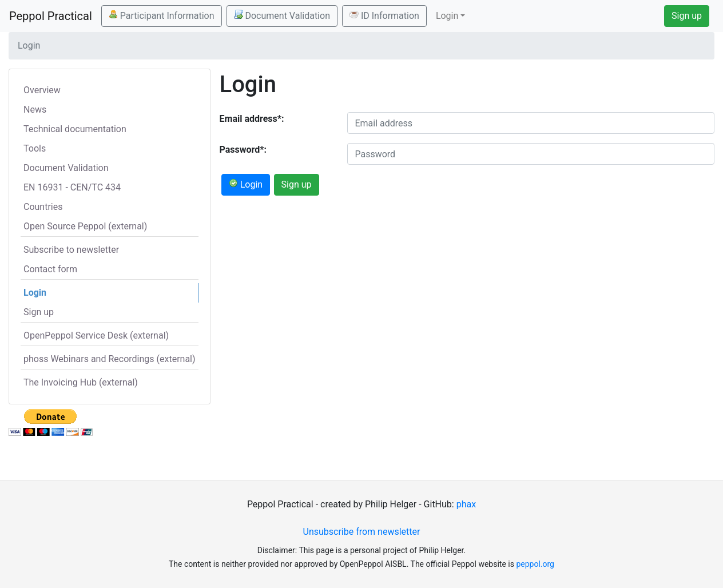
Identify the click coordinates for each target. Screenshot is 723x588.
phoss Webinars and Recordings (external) (110, 359)
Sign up (687, 16)
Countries (43, 207)
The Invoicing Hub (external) (81, 382)
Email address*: (252, 119)
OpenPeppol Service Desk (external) (96, 335)
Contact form (50, 269)
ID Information (384, 15)
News (35, 110)
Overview (42, 90)
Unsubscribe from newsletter (362, 532)
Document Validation (282, 15)
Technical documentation (75, 129)
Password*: (243, 150)
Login (35, 293)
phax (466, 504)
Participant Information (162, 15)
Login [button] (447, 16)
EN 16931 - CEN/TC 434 (72, 187)
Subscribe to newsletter (71, 250)
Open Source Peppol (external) (85, 226)
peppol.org (535, 564)
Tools (35, 148)
